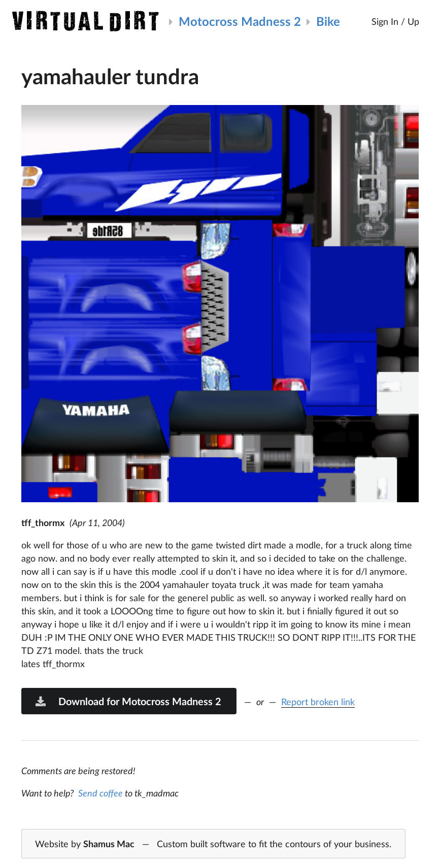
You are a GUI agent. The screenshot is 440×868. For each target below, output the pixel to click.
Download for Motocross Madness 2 (128, 701)
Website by (213, 844)
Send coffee (100, 793)
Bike (328, 21)
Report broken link (318, 702)
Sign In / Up (395, 21)
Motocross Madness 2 (240, 21)
